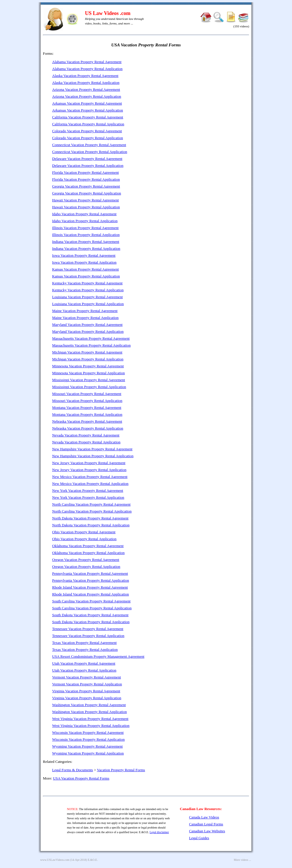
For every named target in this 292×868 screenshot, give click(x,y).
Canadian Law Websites (207, 831)
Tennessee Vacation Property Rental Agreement (88, 629)
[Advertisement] (200, 92)
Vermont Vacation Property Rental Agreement (87, 677)
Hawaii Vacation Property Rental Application (86, 207)
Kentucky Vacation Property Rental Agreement (87, 283)
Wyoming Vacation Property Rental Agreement (87, 746)
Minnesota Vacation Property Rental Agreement (88, 366)
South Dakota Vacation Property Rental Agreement (90, 615)
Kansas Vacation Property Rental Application (86, 276)
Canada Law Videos (204, 817)
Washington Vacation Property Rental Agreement (89, 705)
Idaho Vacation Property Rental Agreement (84, 214)
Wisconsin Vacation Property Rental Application (88, 739)
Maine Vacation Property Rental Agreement (85, 311)
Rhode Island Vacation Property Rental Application (91, 594)
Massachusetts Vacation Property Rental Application (91, 345)
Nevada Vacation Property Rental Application (86, 442)
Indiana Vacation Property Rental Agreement (86, 242)
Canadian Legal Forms (206, 824)
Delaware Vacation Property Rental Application (88, 166)
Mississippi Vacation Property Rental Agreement (89, 380)
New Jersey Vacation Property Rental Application (89, 470)
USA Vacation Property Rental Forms (81, 778)
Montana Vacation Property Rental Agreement (87, 407)
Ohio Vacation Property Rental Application (84, 539)
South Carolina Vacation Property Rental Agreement (91, 601)
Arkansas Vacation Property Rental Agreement (87, 103)
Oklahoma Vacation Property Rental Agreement (88, 546)
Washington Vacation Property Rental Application (89, 712)
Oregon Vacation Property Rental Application (86, 567)
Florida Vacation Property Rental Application (86, 179)
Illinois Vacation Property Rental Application (86, 235)
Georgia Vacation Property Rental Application (87, 193)
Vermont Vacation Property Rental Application (87, 684)
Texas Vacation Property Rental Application (85, 649)
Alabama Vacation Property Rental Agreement (87, 62)
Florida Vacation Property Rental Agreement (86, 172)
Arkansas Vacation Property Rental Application (88, 110)
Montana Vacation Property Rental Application (87, 414)
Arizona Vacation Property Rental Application (87, 96)
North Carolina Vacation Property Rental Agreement (91, 504)
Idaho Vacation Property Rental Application (85, 221)
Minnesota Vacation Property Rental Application (89, 373)
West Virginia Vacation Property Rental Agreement (90, 719)
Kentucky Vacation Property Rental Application (88, 290)
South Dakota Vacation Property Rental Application (91, 622)
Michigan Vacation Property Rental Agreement (87, 352)
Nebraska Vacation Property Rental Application (88, 428)
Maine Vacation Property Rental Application (85, 318)
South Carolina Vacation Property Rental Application (92, 608)
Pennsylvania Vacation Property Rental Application (91, 580)
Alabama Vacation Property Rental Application (87, 69)
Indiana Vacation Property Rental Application (86, 248)
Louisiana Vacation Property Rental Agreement (87, 297)
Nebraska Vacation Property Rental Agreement (87, 421)
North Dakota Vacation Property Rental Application (91, 525)
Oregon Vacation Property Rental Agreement (86, 560)
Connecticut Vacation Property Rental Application (90, 152)
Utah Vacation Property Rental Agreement (84, 663)
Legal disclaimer (159, 832)
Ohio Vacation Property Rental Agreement (84, 532)
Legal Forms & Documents (73, 770)
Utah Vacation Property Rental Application (84, 670)
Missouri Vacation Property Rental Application (87, 401)
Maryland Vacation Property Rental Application (88, 331)
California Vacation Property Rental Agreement (88, 117)
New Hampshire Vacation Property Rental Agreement (92, 449)
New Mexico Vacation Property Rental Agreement (90, 477)
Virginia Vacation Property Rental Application (87, 698)
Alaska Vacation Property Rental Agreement (85, 76)
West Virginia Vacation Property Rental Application (91, 726)
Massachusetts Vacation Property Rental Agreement (91, 338)
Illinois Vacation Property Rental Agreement (85, 228)
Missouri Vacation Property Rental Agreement (87, 394)
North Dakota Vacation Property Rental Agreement (90, 518)
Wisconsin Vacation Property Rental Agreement (88, 732)
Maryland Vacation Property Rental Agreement (87, 325)
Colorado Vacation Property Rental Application (88, 138)
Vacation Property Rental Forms (121, 770)
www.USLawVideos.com (55, 860)
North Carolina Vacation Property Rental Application (92, 511)
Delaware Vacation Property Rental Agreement (87, 159)
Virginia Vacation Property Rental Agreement (86, 691)
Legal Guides (199, 838)
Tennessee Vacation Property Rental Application (88, 636)
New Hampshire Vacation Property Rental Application (93, 456)
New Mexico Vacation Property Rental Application (90, 484)
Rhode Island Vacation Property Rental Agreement (90, 587)
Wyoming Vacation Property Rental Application (88, 753)
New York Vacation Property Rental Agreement (88, 490)
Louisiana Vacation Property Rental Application (88, 304)
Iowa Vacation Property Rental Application (84, 262)
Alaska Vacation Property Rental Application (86, 83)
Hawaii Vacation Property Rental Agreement (86, 200)
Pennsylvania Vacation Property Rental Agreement (90, 573)
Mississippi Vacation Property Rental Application (89, 387)
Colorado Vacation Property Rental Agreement (87, 131)
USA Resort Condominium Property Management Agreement (98, 656)
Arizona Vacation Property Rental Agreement (86, 89)
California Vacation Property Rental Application (88, 124)
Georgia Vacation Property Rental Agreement (86, 186)
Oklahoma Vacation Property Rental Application (88, 553)
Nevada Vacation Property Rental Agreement (86, 435)
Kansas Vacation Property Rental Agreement (86, 269)
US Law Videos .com (108, 13)
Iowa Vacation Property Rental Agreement (84, 255)
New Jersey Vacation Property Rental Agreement (89, 463)
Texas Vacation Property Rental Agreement (84, 643)
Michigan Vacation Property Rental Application (88, 359)
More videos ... (242, 860)
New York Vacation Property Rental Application (88, 497)
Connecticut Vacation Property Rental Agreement (89, 145)
